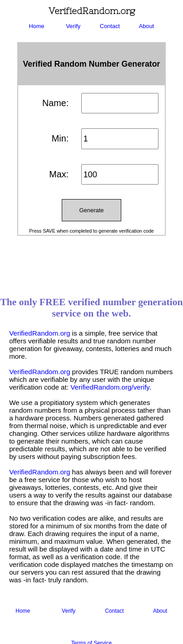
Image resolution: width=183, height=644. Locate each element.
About (146, 26)
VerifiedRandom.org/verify (110, 387)
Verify (73, 26)
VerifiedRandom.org (40, 333)
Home (37, 26)
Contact (110, 26)
